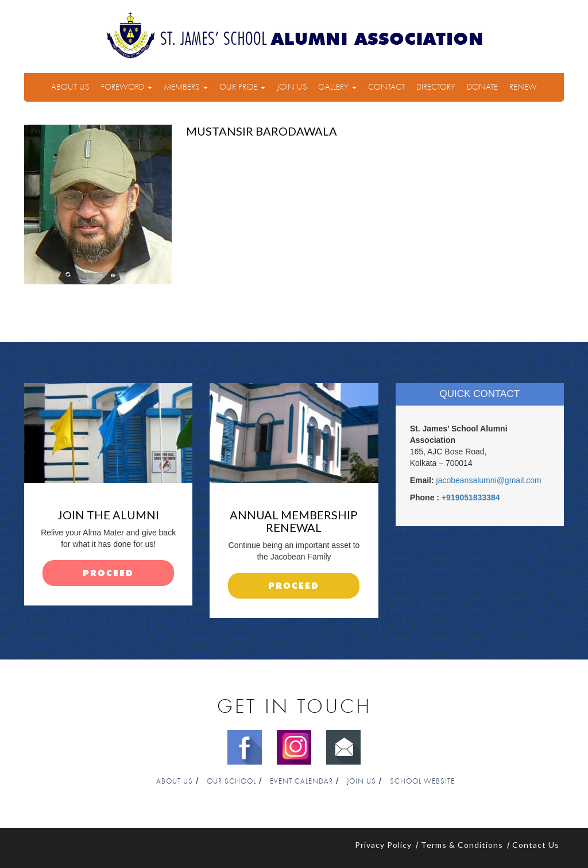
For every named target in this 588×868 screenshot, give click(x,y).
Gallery (337, 87)
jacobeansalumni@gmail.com (489, 480)
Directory (436, 87)
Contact (386, 87)
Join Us (292, 87)
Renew (523, 87)
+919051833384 (471, 497)
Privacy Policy (383, 845)
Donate (482, 87)
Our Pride (242, 87)
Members (186, 87)
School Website (422, 782)
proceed (108, 574)
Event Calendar (301, 782)
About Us (70, 87)
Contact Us (536, 845)
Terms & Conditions (462, 845)
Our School (231, 782)
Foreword (127, 87)
